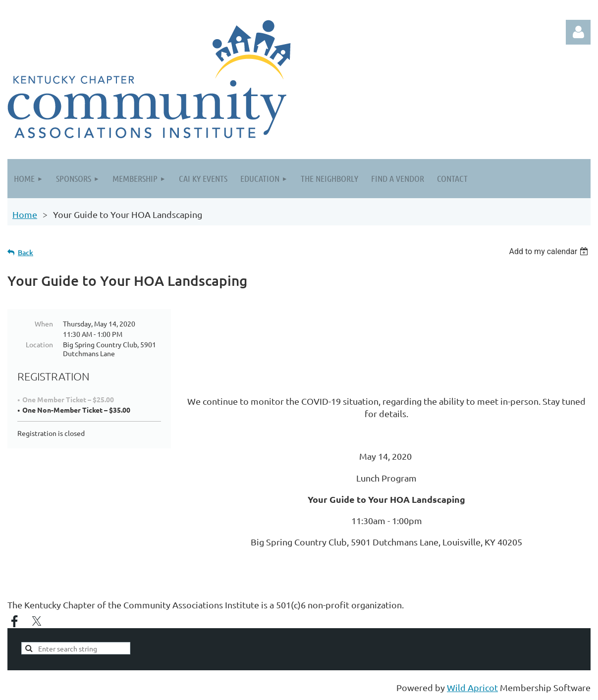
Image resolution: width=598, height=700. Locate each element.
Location (39, 344)
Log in (578, 32)
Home (25, 214)
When (44, 323)
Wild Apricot (472, 687)
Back (26, 252)
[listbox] (550, 251)
